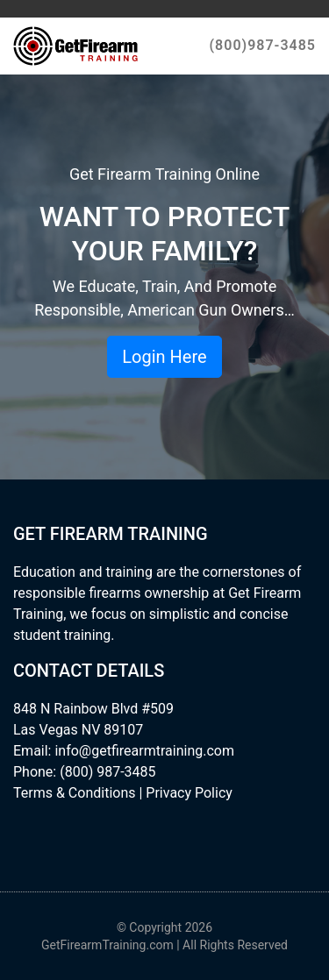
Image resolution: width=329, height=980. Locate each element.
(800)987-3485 (263, 45)
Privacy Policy (189, 793)
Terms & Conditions (75, 793)
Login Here (164, 357)
